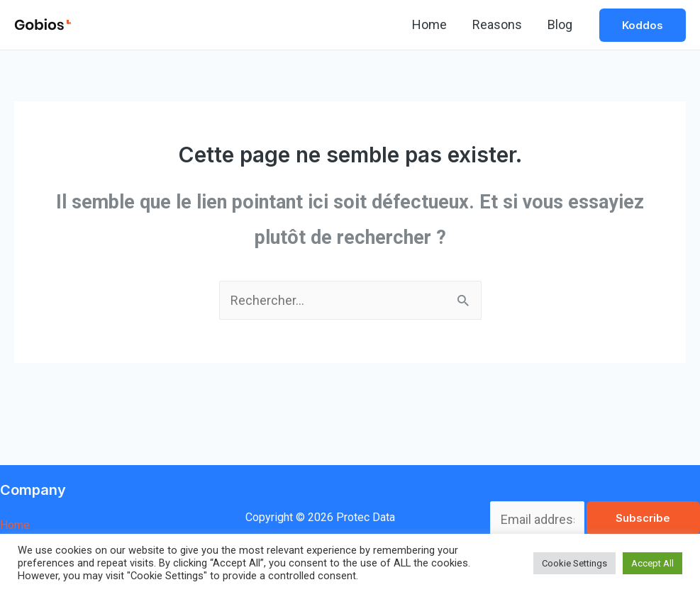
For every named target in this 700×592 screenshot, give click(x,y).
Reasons (497, 24)
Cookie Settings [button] (574, 563)
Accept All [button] (652, 563)
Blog (560, 24)
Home (429, 24)
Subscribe (643, 518)
